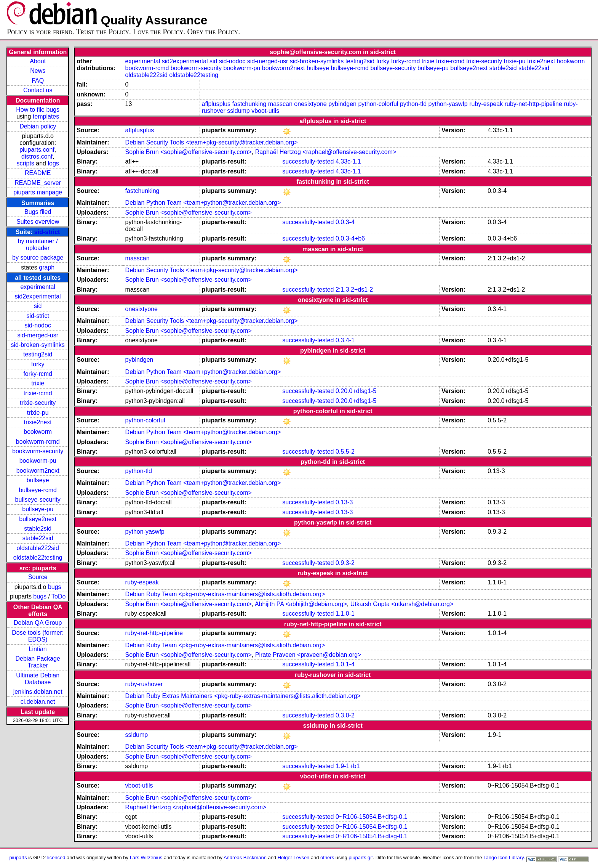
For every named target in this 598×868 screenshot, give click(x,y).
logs (53, 163)
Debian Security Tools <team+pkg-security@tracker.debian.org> (212, 142)
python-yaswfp (448, 104)
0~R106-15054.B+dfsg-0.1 (372, 817)
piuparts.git (361, 858)
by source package (38, 258)
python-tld (413, 104)
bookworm (38, 432)
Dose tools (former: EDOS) (38, 636)
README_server (38, 183)
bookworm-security (38, 451)
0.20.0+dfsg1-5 (356, 391)
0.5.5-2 (345, 452)
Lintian (38, 649)
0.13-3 (344, 502)
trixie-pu (38, 413)
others (327, 858)
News (38, 71)
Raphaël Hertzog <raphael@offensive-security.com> (326, 152)
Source (38, 577)
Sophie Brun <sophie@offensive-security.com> (189, 152)
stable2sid (38, 529)
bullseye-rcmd (38, 490)
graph (47, 267)
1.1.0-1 (345, 614)
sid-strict (47, 232)
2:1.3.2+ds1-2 (354, 290)
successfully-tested (308, 161)
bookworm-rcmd (38, 442)
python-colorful (378, 104)
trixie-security (38, 403)
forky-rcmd (38, 374)
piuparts (18, 858)
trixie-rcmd (38, 393)
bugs (55, 587)
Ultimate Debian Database (38, 679)
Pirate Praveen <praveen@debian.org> (308, 655)
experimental (38, 287)
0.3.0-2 (345, 715)
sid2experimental (38, 296)
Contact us (38, 90)
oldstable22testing (38, 558)
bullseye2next (38, 519)
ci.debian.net (38, 702)
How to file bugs (38, 110)
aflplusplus (216, 104)
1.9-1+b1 (348, 766)
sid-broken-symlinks (38, 345)
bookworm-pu (38, 461)
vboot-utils (265, 111)
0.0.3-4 (345, 222)
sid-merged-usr (38, 335)
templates (46, 116)
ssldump (238, 111)
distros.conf (37, 156)
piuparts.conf (37, 150)
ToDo (58, 596)
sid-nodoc (38, 325)
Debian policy (38, 126)
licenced (56, 858)
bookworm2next (38, 471)
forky (38, 364)
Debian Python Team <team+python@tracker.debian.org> (203, 203)
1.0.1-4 (345, 664)
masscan (280, 104)
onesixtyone (310, 104)
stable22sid (38, 538)
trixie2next (38, 422)
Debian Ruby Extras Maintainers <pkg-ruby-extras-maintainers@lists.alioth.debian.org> (243, 696)
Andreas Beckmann (245, 858)
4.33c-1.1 (348, 161)
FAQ (38, 81)
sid (38, 306)
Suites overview (38, 222)
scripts (26, 163)
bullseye (38, 480)
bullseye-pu (38, 509)
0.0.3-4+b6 (350, 238)
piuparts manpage (38, 192)
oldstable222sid (38, 548)
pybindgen (342, 104)
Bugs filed (38, 212)
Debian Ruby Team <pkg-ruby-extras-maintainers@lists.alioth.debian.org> (225, 594)
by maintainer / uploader (38, 245)
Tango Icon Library (504, 858)
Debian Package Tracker (38, 662)
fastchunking (249, 104)
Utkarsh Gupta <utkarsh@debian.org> (402, 604)
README (38, 173)
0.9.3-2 (345, 563)
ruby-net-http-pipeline (533, 104)
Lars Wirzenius (146, 858)
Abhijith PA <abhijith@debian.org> (301, 604)
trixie (38, 383)
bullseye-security (38, 500)
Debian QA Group (38, 623)
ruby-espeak (486, 104)
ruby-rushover (144, 684)
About (38, 61)
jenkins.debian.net (38, 692)
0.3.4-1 (345, 340)
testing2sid (38, 354)
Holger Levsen (294, 858)
